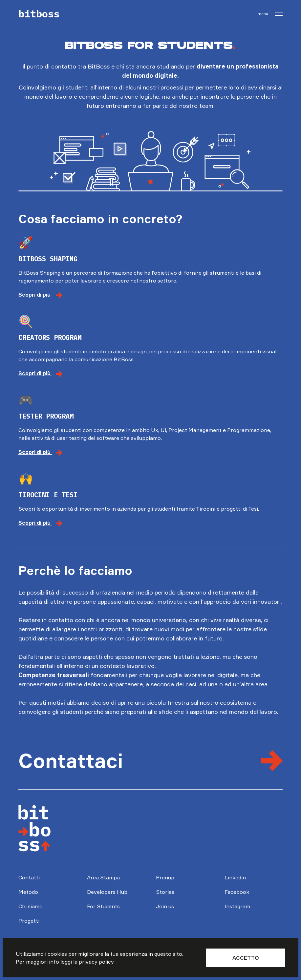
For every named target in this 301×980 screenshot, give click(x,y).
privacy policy (96, 962)
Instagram (237, 906)
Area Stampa (103, 877)
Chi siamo (31, 906)
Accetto (246, 958)
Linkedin (235, 877)
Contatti (29, 877)
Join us (165, 906)
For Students (103, 906)
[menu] (270, 14)
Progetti (29, 921)
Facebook (237, 892)
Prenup (165, 877)
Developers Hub (107, 892)
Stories (165, 892)
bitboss (39, 14)
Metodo (28, 892)
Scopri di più (40, 295)
